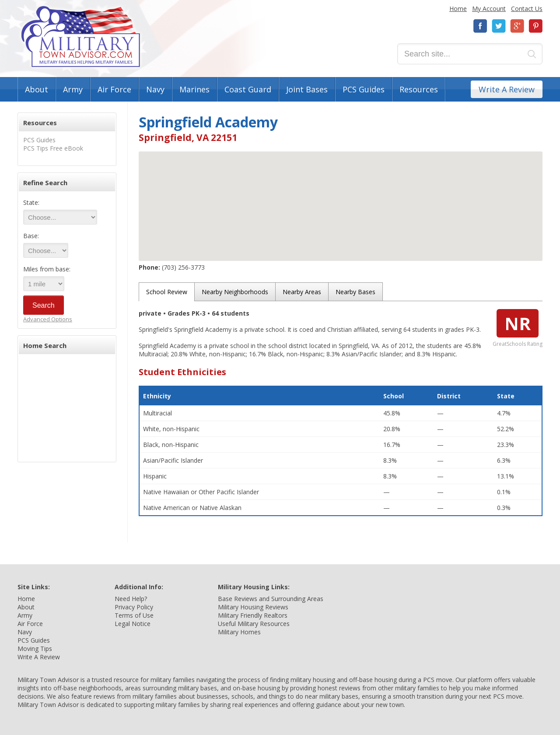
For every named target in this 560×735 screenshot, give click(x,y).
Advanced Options (48, 319)
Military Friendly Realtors (253, 615)
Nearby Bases (355, 292)
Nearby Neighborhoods (235, 292)
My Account (489, 9)
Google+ (517, 26)
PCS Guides (364, 89)
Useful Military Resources (254, 624)
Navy (155, 89)
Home (458, 9)
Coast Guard (248, 89)
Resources (419, 89)
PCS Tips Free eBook (53, 148)
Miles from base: (47, 269)
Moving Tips (35, 649)
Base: (31, 236)
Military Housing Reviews (253, 607)
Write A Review (507, 89)
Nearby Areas (302, 292)
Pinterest (535, 26)
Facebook (480, 26)
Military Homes (239, 632)
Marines (194, 89)
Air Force (114, 89)
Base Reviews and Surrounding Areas (271, 599)
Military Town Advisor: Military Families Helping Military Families (81, 37)
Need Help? (131, 599)
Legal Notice (133, 624)
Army (73, 89)
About (37, 89)
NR (518, 323)
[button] (341, 198)
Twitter (499, 26)
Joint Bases (307, 89)
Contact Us (527, 9)
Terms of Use (134, 615)
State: (31, 202)
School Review (167, 292)
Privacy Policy (134, 607)
